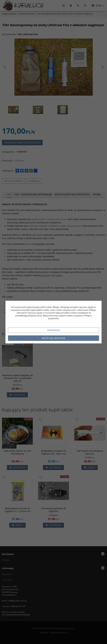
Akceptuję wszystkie (53, 338)
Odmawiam (54, 330)
